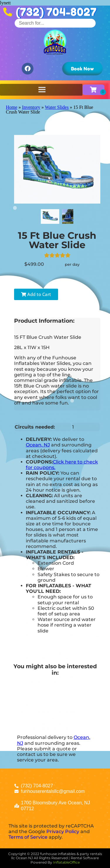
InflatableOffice (66, 862)
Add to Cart (36, 294)
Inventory (31, 107)
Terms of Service (28, 837)
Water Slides (57, 107)
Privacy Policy (63, 831)
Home (12, 107)
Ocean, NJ (38, 445)
